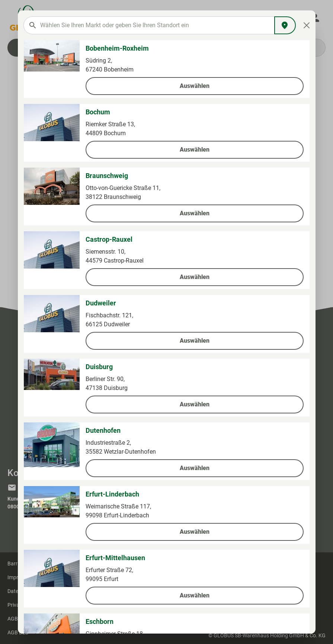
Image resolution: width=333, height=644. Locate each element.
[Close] (306, 25)
